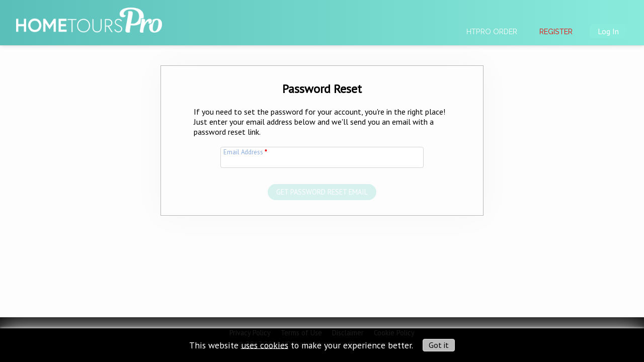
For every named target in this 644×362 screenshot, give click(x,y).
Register (556, 31)
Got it (439, 345)
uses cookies (265, 345)
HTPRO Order (492, 31)
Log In (608, 31)
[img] (89, 16)
